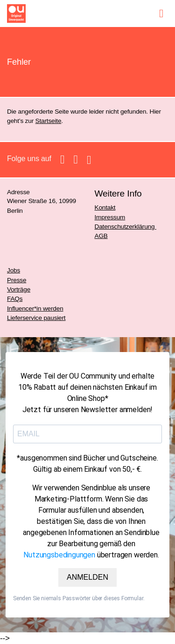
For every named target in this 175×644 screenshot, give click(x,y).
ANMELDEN (87, 577)
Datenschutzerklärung (126, 227)
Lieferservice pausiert (36, 318)
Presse (17, 280)
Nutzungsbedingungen (59, 555)
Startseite (49, 121)
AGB (101, 236)
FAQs (15, 299)
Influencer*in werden (35, 308)
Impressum (110, 217)
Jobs (14, 270)
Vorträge (19, 289)
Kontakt (105, 207)
